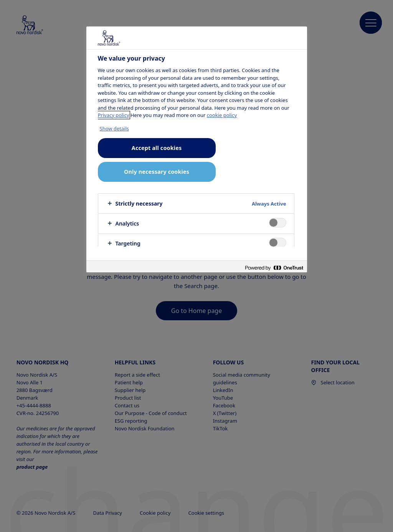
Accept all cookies (157, 148)
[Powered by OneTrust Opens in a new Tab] (274, 268)
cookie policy (222, 115)
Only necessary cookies (157, 172)
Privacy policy (114, 115)
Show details (115, 128)
